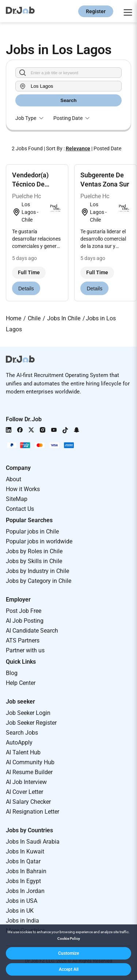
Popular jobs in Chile (32, 532)
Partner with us (25, 650)
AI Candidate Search (32, 631)
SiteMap (17, 499)
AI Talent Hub (23, 752)
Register (96, 11)
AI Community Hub (30, 762)
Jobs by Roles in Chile (34, 551)
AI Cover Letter (24, 792)
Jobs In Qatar (23, 861)
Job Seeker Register (31, 723)
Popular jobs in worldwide (39, 541)
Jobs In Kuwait (25, 851)
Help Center (21, 683)
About (14, 479)
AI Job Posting (25, 621)
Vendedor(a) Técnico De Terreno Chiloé (34, 184)
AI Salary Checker (28, 802)
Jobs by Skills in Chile (34, 561)
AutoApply (19, 742)
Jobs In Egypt (23, 881)
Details (26, 289)
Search (68, 100)
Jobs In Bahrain (26, 871)
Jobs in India (22, 921)
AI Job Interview (26, 782)
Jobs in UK (20, 911)
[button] (68, 953)
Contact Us (20, 509)
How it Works (23, 489)
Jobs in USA (22, 901)
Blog (12, 673)
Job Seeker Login (28, 713)
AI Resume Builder (29, 772)
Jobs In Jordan (25, 891)
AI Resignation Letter (33, 812)
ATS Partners (23, 640)
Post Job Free (24, 611)
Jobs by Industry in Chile (37, 571)
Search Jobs (22, 733)
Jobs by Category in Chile (39, 581)
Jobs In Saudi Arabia (33, 842)
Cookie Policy (69, 938)
